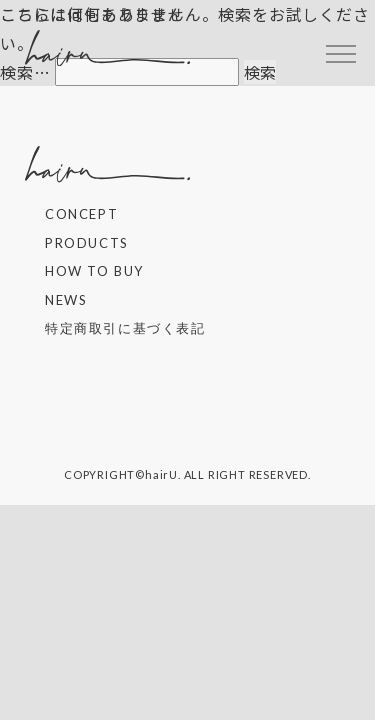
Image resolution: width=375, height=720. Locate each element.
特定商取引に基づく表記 (125, 328)
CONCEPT (81, 214)
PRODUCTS (87, 243)
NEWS (66, 300)
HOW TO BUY (94, 271)
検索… (25, 72)
